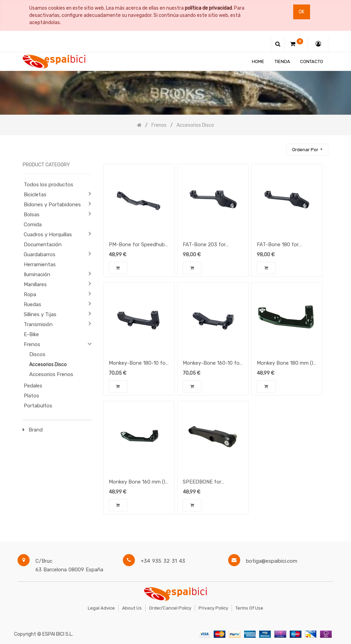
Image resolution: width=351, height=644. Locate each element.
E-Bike (31, 334)
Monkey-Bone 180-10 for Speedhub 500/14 (138, 364)
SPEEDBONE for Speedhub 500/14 (204, 482)
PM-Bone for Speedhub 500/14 (137, 245)
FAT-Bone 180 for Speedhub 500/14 (278, 245)
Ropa (30, 294)
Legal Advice (101, 608)
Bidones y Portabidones (52, 205)
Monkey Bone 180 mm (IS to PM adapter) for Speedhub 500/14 (286, 364)
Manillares (35, 284)
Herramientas (40, 264)
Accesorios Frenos (51, 374)
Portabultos (38, 406)
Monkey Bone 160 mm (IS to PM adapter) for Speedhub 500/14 (139, 482)
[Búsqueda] (278, 147)
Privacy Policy (213, 608)
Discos (37, 354)
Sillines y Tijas (40, 314)
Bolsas (32, 215)
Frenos (32, 344)
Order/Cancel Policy (170, 608)
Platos (31, 396)
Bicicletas (35, 195)
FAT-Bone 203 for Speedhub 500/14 (204, 245)
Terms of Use (249, 608)
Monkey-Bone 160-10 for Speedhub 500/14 (212, 364)
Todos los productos (49, 185)
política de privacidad (208, 8)
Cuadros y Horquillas (48, 235)
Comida (33, 225)
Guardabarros (40, 255)
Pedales (33, 386)
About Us (132, 608)
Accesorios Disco (48, 365)
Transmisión (38, 324)
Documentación (43, 245)
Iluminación (37, 274)
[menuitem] (258, 61)
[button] (307, 150)
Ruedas (33, 304)
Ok (302, 12)
